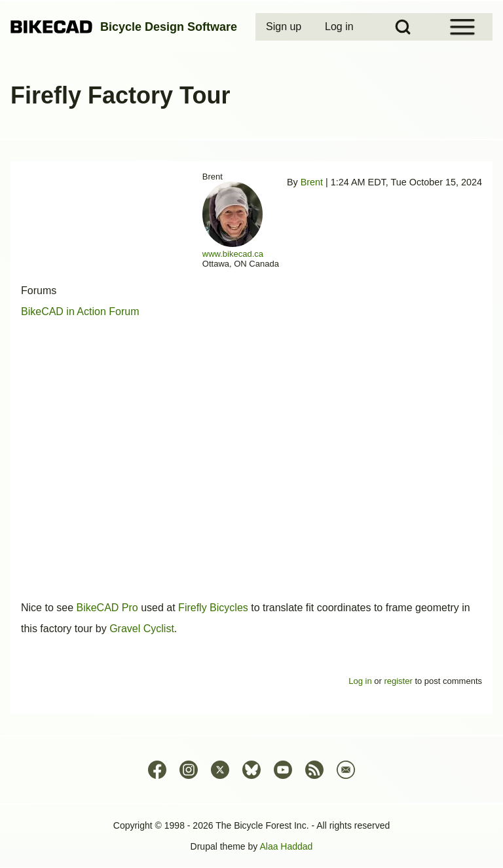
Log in (360, 681)
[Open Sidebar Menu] (462, 27)
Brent (312, 182)
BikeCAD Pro (107, 608)
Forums (39, 291)
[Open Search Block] (403, 27)
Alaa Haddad (286, 846)
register (398, 681)
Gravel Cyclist (142, 629)
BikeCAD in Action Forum (80, 311)
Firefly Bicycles (213, 608)
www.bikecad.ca (233, 254)
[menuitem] (285, 27)
